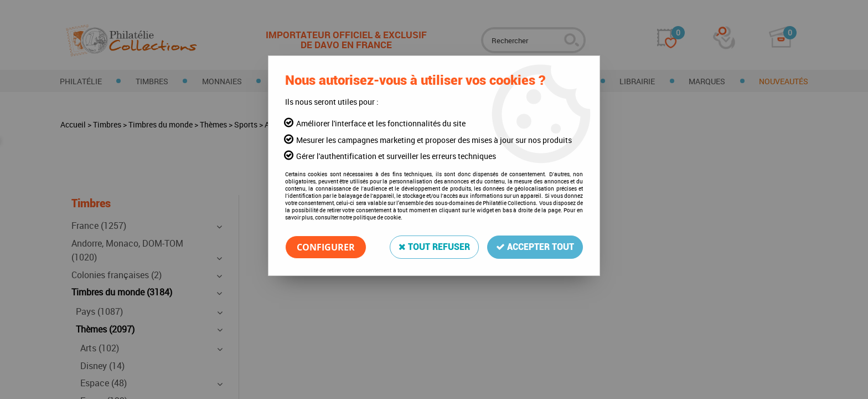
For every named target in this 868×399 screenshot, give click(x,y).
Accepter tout (535, 247)
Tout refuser (434, 247)
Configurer (326, 247)
